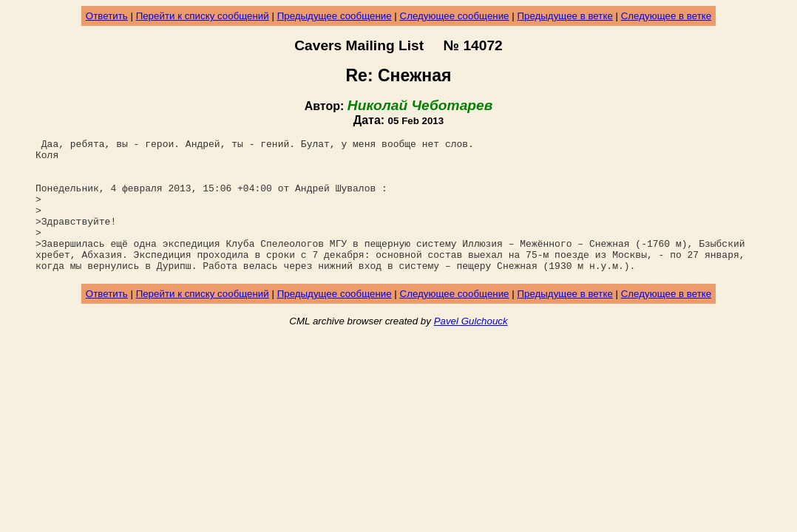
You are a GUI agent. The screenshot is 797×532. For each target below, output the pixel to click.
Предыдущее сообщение (335, 16)
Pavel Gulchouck (471, 348)
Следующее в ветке (667, 16)
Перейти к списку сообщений (203, 16)
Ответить (107, 16)
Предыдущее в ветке (564, 16)
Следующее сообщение (455, 16)
